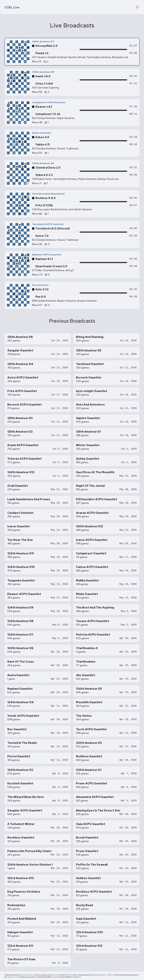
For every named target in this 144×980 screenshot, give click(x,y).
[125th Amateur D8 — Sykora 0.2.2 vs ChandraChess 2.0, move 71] (72, 173)
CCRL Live (12, 8)
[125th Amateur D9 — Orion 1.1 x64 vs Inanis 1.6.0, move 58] (72, 82)
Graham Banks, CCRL (102, 975)
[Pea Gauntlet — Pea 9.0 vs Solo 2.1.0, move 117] (72, 295)
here (79, 977)
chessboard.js (26, 975)
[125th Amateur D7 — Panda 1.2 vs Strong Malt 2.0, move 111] (72, 52)
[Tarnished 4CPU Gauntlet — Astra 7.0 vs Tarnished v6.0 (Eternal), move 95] (72, 234)
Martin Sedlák (70, 975)
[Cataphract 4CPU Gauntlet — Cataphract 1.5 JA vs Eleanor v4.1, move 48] (72, 113)
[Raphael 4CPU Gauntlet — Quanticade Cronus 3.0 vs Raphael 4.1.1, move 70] (72, 265)
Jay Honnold (13, 977)
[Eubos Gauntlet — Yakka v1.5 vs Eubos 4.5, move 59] (72, 143)
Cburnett (55, 975)
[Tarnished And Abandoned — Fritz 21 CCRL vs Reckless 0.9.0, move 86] (72, 204)
